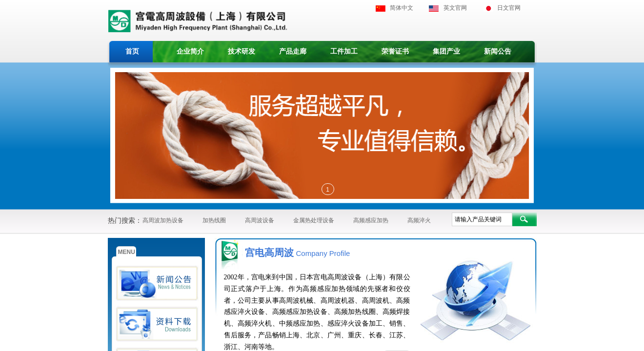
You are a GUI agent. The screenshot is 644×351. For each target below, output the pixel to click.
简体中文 (402, 8)
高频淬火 (419, 220)
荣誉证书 (395, 51)
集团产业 (446, 51)
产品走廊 (293, 51)
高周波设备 (260, 220)
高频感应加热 (371, 220)
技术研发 (241, 51)
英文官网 (455, 8)
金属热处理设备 (314, 220)
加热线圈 (214, 220)
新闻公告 (498, 51)
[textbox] (482, 219)
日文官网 (509, 8)
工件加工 (344, 51)
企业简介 (190, 51)
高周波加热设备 (163, 220)
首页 (132, 51)
